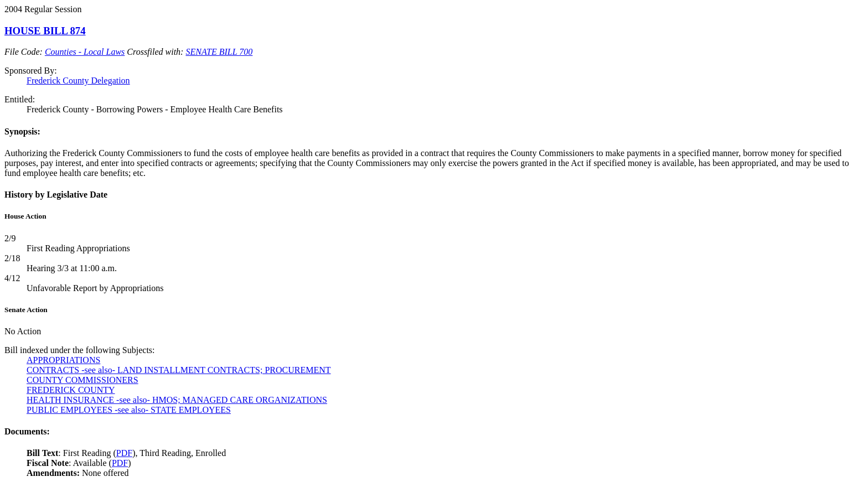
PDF (124, 453)
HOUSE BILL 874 (45, 31)
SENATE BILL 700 (219, 52)
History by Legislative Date (56, 195)
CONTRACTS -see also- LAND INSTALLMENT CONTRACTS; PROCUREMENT (179, 370)
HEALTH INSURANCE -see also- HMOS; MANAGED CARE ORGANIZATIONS (177, 400)
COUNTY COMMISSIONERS (82, 380)
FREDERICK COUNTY (71, 390)
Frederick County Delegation (78, 81)
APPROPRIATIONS (63, 360)
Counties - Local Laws (85, 52)
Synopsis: (22, 131)
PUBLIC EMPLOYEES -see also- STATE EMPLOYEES (129, 410)
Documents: (27, 431)
